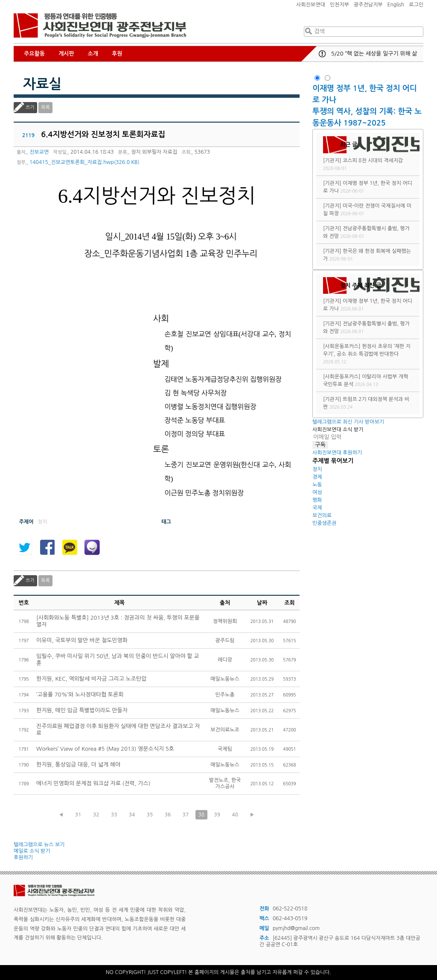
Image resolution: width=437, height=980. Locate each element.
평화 (317, 500)
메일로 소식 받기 (32, 851)
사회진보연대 (311, 5)
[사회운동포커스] (342, 346)
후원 (117, 54)
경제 (317, 477)
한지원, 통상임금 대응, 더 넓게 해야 (78, 765)
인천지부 (339, 5)
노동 (317, 485)
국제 (317, 508)
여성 (317, 492)
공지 (322, 54)
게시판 (66, 54)
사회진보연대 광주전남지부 (100, 26)
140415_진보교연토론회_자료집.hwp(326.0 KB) (84, 162)
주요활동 (34, 54)
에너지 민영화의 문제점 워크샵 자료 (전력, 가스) (93, 783)
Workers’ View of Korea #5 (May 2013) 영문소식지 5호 (105, 749)
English (396, 5)
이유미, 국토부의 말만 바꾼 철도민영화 (82, 640)
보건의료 (322, 515)
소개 (93, 54)
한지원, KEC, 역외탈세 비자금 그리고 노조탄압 (91, 679)
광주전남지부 (368, 5)
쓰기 (30, 107)
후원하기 (23, 857)
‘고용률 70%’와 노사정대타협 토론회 (80, 695)
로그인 (416, 5)
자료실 (42, 84)
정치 (317, 469)
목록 (45, 107)
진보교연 (39, 152)
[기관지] (332, 161)
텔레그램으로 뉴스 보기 (39, 845)
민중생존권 (324, 523)
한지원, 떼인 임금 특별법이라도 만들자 (82, 710)
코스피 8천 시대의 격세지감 (373, 161)
